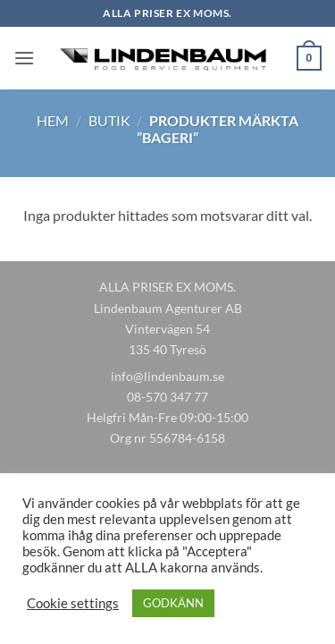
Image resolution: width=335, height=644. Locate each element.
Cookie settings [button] (73, 603)
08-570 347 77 (167, 397)
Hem (53, 120)
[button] (24, 58)
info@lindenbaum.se (167, 376)
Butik (109, 120)
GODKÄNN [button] (173, 603)
